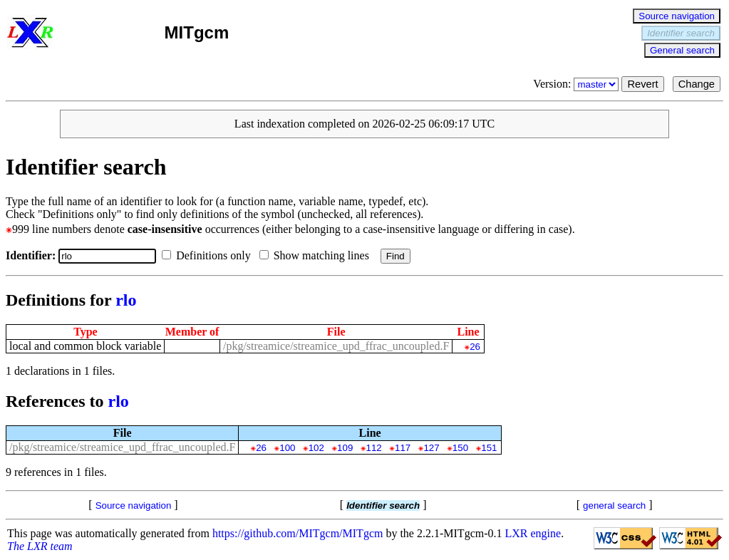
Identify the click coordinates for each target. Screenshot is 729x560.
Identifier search (681, 33)
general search (614, 505)
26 (475, 347)
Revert (642, 84)
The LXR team (40, 546)
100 (287, 448)
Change (697, 84)
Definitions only (209, 255)
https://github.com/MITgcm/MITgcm (298, 533)
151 (489, 448)
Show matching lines (317, 255)
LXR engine (533, 533)
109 (345, 448)
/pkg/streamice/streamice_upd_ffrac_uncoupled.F (336, 346)
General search (682, 50)
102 (316, 448)
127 (431, 448)
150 (460, 448)
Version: (577, 84)
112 (374, 448)
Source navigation (677, 16)
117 (403, 448)
